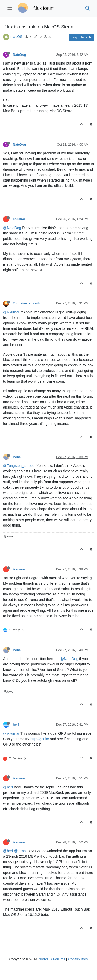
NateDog (19, 55)
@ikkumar (11, 312)
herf (16, 725)
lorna (17, 457)
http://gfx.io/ (40, 739)
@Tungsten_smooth (19, 466)
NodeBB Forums (52, 959)
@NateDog (12, 228)
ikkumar (19, 219)
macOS (16, 37)
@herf (8, 787)
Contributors (78, 959)
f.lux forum (44, 8)
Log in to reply (82, 37)
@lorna (20, 851)
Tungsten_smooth (27, 303)
